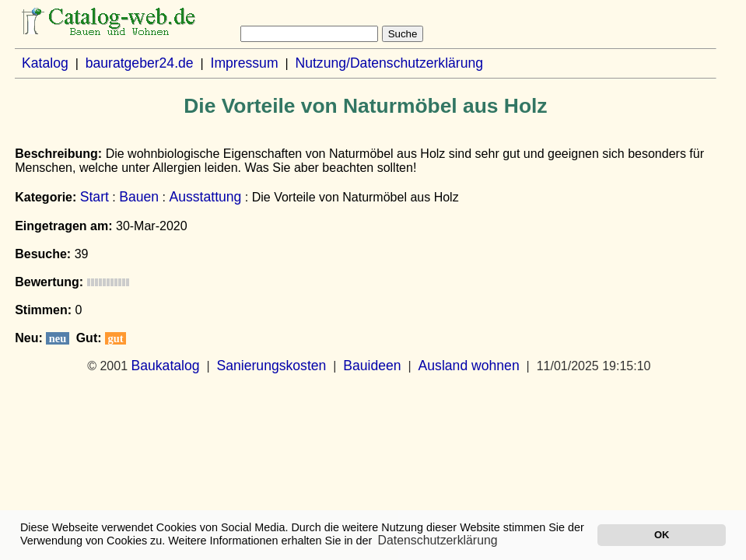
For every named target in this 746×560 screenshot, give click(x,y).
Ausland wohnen (469, 366)
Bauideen (372, 366)
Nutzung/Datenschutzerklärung (389, 63)
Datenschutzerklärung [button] (438, 540)
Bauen (139, 197)
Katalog (45, 63)
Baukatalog (166, 366)
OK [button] (662, 535)
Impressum (245, 63)
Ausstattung (205, 197)
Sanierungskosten (272, 366)
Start (95, 197)
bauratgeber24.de (140, 63)
